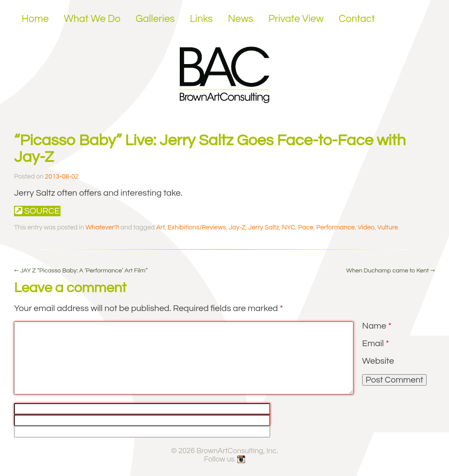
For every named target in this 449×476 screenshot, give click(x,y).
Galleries (155, 19)
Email (376, 344)
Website (378, 361)
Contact (357, 19)
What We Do (92, 19)
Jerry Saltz (264, 227)
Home (35, 19)
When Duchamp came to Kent (390, 271)
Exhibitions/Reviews (197, 227)
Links (201, 19)
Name (377, 326)
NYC (289, 227)
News (241, 19)
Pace (306, 227)
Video (366, 227)
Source (37, 211)
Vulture (387, 227)
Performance (335, 227)
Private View (296, 19)
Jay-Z (237, 227)
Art (160, 227)
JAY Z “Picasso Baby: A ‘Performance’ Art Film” (81, 271)
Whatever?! (102, 227)
